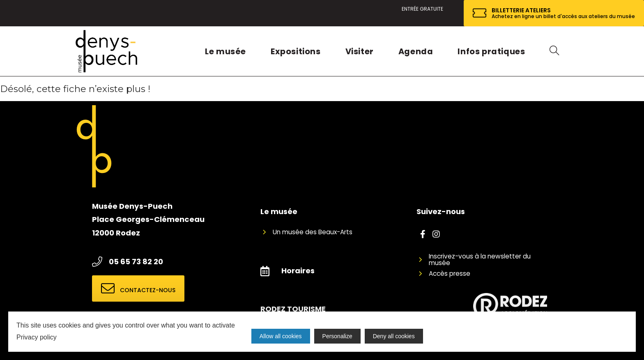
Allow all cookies (281, 336)
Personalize (337, 336)
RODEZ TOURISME (293, 309)
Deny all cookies (394, 336)
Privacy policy (37, 337)
